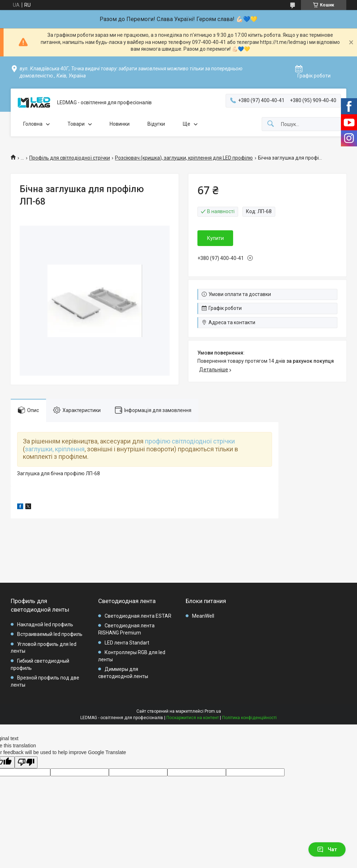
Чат (327, 849)
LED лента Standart (127, 643)
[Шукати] (271, 124)
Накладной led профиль (45, 624)
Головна (33, 124)
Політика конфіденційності (249, 718)
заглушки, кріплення (55, 449)
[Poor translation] (26, 762)
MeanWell (203, 616)
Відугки (156, 124)
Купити (215, 238)
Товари (76, 124)
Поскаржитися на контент (193, 718)
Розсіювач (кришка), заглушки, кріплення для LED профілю (184, 158)
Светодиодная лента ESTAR (138, 616)
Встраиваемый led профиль (50, 634)
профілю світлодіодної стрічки (190, 441)
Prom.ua (213, 711)
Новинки (120, 124)
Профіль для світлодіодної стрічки (70, 158)
